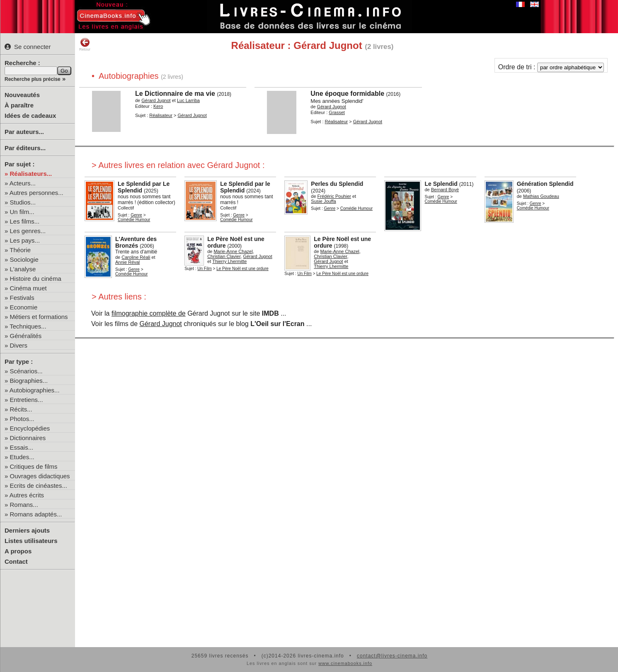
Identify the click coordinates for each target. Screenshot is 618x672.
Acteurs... (23, 183)
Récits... (21, 409)
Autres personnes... (36, 193)
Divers (19, 345)
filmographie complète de (149, 313)
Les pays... (25, 240)
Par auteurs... (24, 132)
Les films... (25, 221)
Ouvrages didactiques (40, 476)
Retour (85, 44)
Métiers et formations (39, 317)
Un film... (22, 212)
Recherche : (22, 63)
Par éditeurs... (25, 148)
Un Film (204, 269)
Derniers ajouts (27, 530)
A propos (18, 551)
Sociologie (24, 259)
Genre (136, 215)
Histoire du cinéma (36, 279)
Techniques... (28, 326)
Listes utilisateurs (31, 541)
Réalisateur (161, 115)
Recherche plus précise (33, 79)
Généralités (26, 336)
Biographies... (29, 381)
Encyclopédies (30, 428)
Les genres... (28, 231)
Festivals (22, 298)
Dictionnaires (28, 438)
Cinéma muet (28, 288)
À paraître (19, 105)
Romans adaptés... (36, 514)
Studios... (23, 202)
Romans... (24, 505)
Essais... (22, 447)
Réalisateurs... (31, 174)
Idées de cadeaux (30, 116)
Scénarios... (26, 371)
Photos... (22, 419)
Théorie (20, 250)
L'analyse (23, 269)
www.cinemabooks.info (345, 663)
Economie (24, 307)
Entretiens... (27, 400)
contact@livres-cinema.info (392, 656)
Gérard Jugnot (161, 324)
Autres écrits (27, 495)
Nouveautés (22, 95)
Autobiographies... (35, 390)
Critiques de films (34, 466)
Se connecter (28, 47)
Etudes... (22, 457)
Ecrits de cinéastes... (39, 486)
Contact (16, 561)
